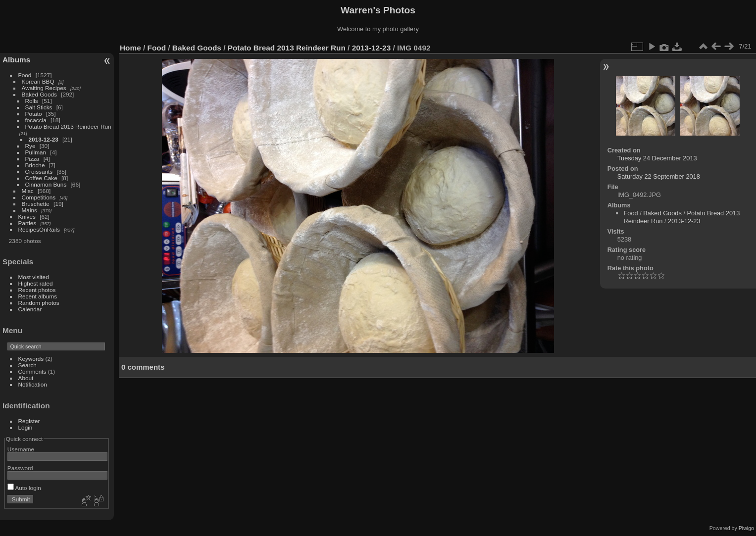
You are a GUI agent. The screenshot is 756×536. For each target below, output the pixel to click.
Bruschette (36, 204)
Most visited (34, 277)
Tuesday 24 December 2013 (657, 158)
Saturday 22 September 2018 (659, 176)
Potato (34, 114)
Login (25, 427)
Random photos (39, 303)
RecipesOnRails (39, 229)
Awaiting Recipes (44, 88)
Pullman (36, 152)
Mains (29, 210)
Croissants (39, 171)
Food (25, 75)
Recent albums (38, 296)
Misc (28, 191)
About (26, 378)
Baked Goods (39, 94)
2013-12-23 (44, 139)
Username (21, 449)
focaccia (36, 120)
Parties (27, 223)
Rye (30, 146)
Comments (32, 371)
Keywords (31, 359)
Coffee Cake (41, 178)
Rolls (32, 101)
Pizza (32, 159)
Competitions (39, 197)
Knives (27, 217)
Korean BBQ (38, 81)
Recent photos (37, 290)
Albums (16, 60)
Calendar (30, 309)
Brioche (35, 165)
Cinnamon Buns (46, 184)
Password (20, 468)
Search (27, 365)
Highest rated (36, 283)
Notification (33, 384)
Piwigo (746, 528)
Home (130, 48)
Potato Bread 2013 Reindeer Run (68, 126)
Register (29, 421)
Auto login (24, 488)
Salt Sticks (39, 107)
